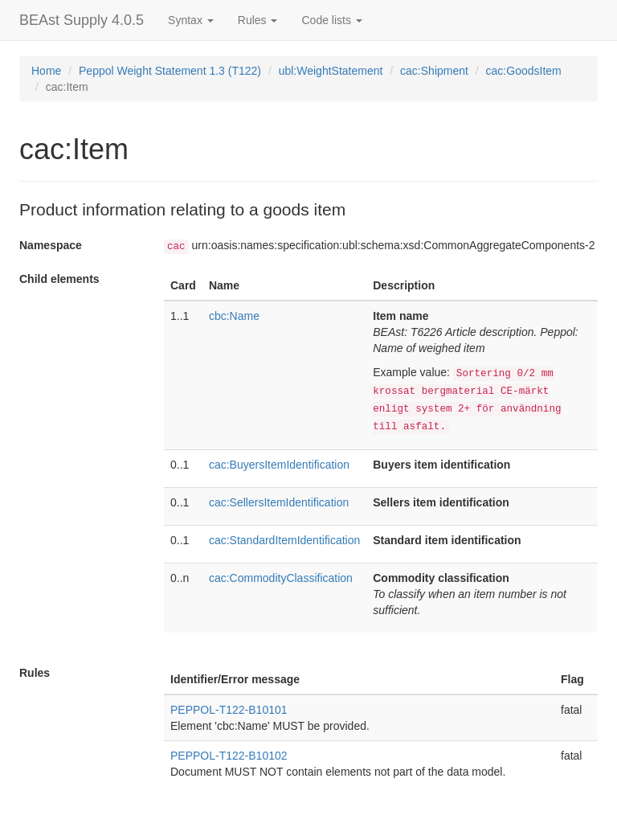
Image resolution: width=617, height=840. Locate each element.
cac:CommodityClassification (281, 578)
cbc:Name (234, 316)
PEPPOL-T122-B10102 (229, 756)
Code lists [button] (331, 20)
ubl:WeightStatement (331, 71)
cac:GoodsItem (524, 71)
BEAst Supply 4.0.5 (82, 20)
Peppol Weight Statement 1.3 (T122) (170, 71)
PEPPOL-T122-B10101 (229, 710)
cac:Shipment (434, 71)
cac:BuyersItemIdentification (279, 465)
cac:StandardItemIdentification (284, 540)
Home (46, 71)
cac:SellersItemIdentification (279, 502)
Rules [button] (258, 20)
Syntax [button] (191, 20)
